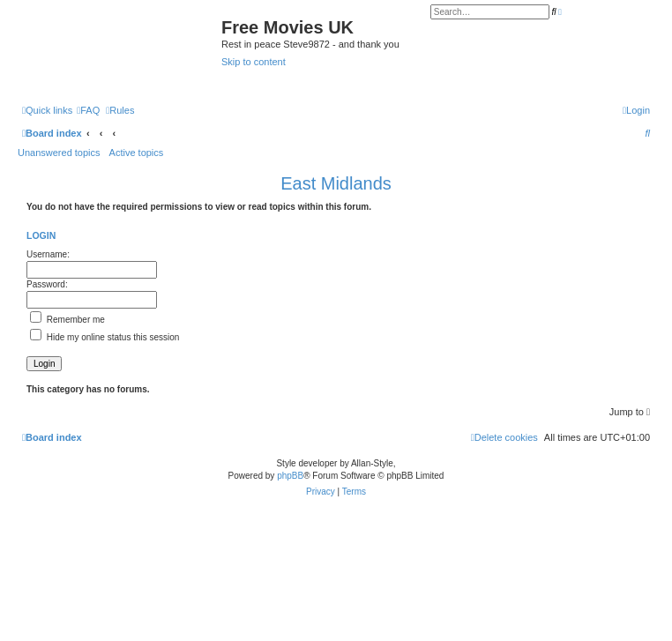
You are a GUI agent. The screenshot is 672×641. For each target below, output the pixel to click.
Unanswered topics (59, 153)
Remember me (67, 320)
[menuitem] (88, 110)
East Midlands (336, 183)
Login (41, 235)
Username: (48, 254)
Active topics (137, 153)
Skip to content (254, 62)
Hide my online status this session (105, 337)
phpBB (290, 476)
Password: (47, 284)
